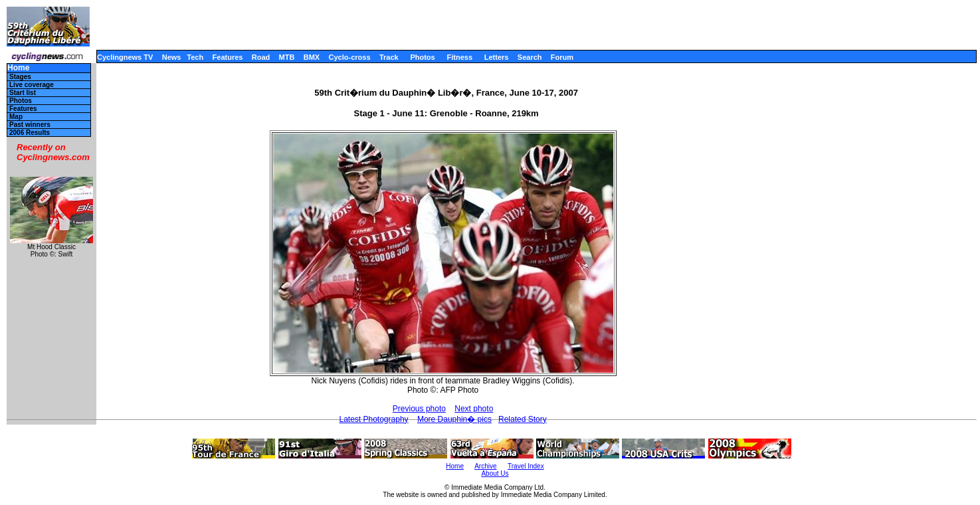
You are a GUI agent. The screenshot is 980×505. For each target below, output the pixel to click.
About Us (495, 473)
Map (16, 117)
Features (228, 57)
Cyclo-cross (350, 57)
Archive (485, 466)
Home (18, 68)
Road (261, 57)
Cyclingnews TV (125, 57)
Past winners (30, 125)
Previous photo (419, 409)
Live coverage (32, 85)
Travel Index (526, 466)
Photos (422, 57)
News (172, 57)
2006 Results (30, 133)
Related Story (523, 419)
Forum (562, 57)
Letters (497, 57)
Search (530, 57)
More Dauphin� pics (454, 419)
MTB (287, 57)
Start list (23, 93)
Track (389, 57)
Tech (195, 57)
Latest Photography (373, 419)
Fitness (459, 57)
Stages (20, 77)
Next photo (474, 409)
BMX (312, 57)
